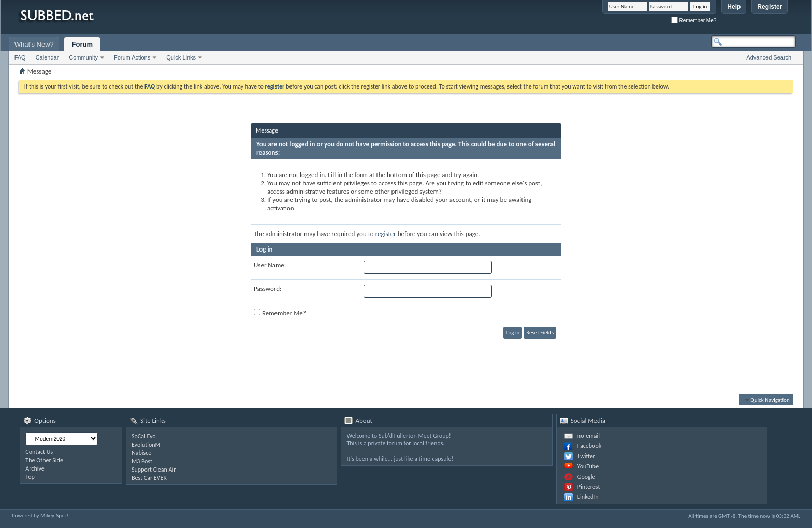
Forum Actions (132, 57)
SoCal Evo (144, 436)
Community (83, 57)
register (386, 234)
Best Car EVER (149, 478)
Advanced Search (769, 57)
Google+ (588, 477)
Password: (267, 289)
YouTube (588, 466)
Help (734, 7)
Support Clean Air (154, 470)
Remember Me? (694, 20)
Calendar (47, 57)
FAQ (20, 57)
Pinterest (589, 487)
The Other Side (44, 460)
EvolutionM (146, 445)
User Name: (270, 265)
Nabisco (142, 453)
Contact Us (39, 452)
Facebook (589, 446)
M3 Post (142, 461)
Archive (35, 468)
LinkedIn (588, 497)
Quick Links (181, 57)
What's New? (34, 44)
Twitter (586, 456)
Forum (82, 44)
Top (30, 477)
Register (770, 7)
